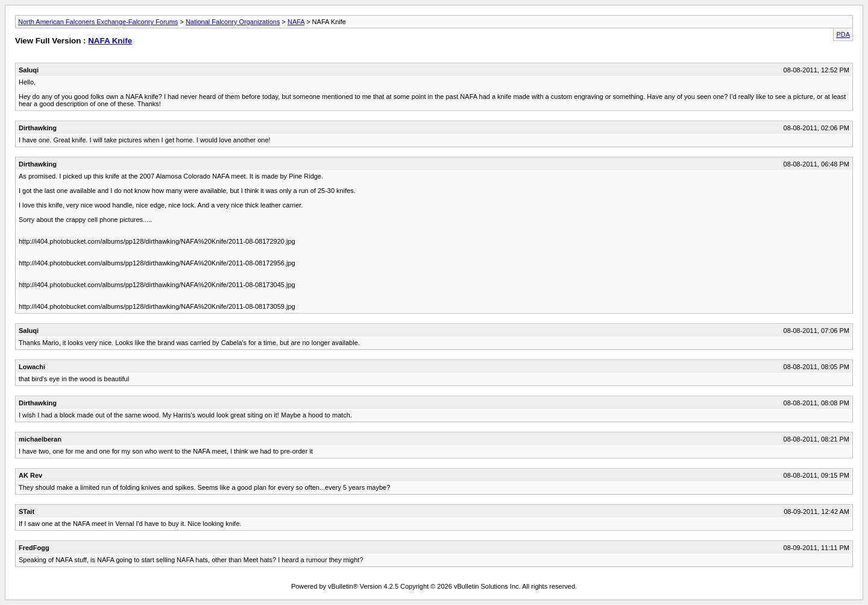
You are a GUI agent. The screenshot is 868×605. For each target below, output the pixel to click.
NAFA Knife (110, 41)
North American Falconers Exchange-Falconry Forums (98, 22)
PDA (843, 34)
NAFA (296, 22)
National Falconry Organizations (233, 22)
